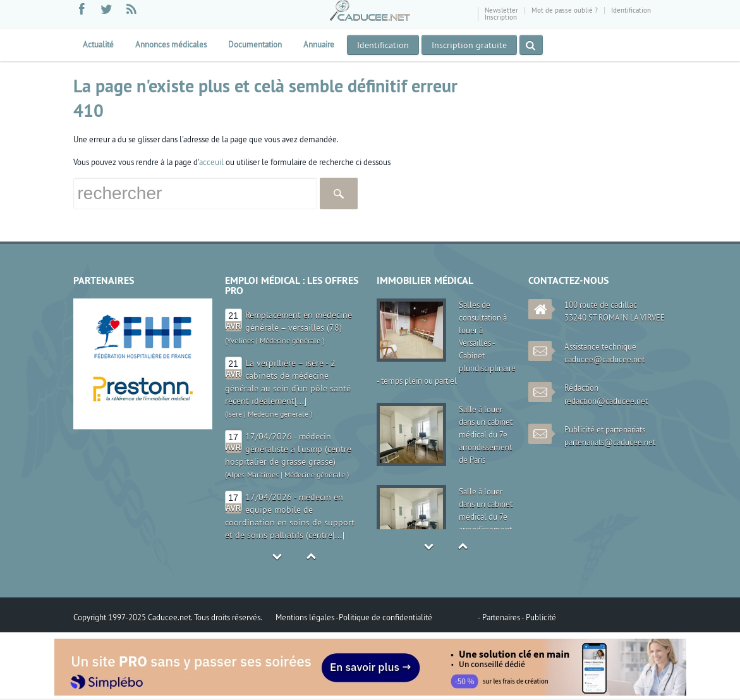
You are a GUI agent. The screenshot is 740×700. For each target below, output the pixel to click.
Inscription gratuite (469, 45)
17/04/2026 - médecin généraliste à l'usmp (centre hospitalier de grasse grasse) (288, 449)
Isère (234, 414)
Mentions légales (306, 617)
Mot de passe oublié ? (565, 10)
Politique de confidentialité (385, 617)
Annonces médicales (171, 44)
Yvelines (240, 341)
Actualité (98, 44)
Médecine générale (290, 341)
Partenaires (502, 617)
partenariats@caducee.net (610, 442)
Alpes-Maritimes (253, 475)
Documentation (255, 44)
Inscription (501, 17)
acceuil (211, 162)
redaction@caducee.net (606, 401)
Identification (631, 10)
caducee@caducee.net (604, 359)
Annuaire (319, 44)
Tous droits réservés (227, 617)
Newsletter (501, 10)
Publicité (541, 617)
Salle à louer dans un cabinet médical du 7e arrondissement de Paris (486, 434)
